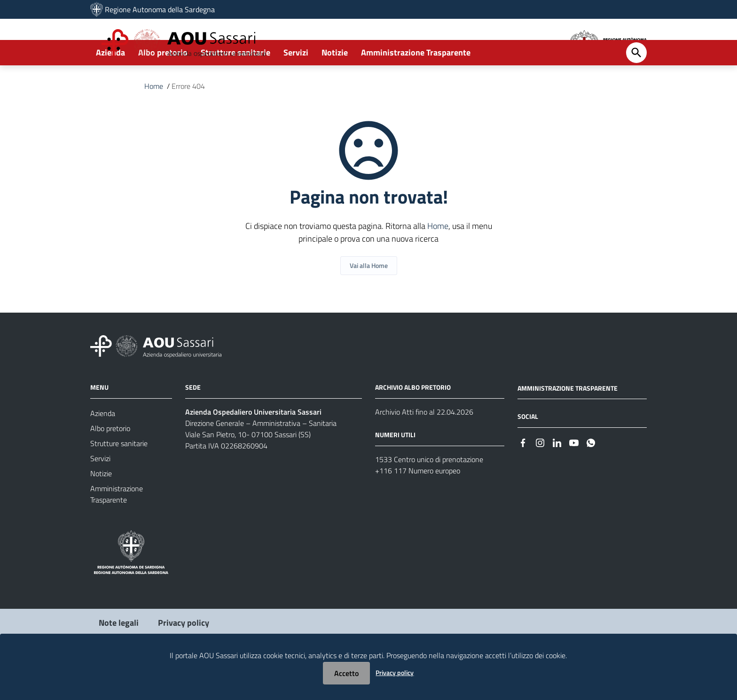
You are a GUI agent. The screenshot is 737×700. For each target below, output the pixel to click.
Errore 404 (188, 121)
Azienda (110, 88)
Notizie (335, 88)
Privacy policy (395, 672)
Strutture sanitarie (235, 88)
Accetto (346, 673)
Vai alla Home (369, 301)
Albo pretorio (163, 88)
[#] (523, 477)
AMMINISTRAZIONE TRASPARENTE (568, 423)
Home (154, 121)
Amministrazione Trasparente (416, 88)
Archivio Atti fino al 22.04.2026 (424, 447)
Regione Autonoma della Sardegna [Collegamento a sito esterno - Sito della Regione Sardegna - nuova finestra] (160, 9)
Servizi (296, 88)
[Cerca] (636, 88)
